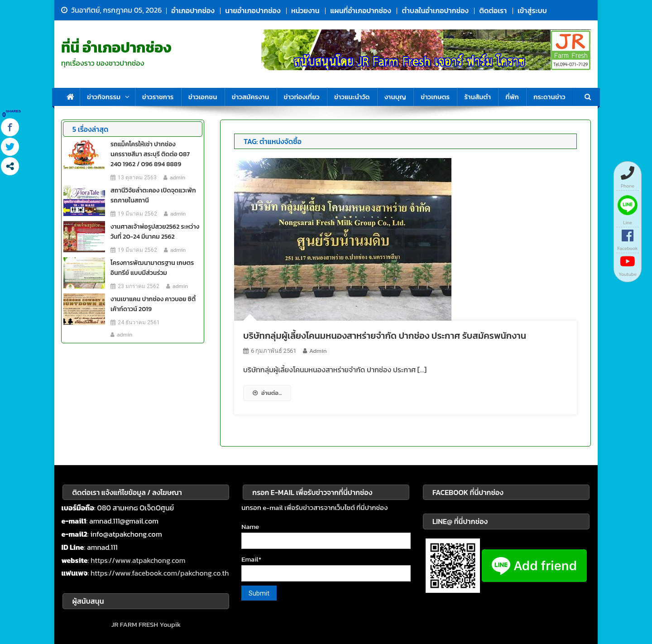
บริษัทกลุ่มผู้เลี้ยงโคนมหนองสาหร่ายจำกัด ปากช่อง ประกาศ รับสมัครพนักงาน (385, 336)
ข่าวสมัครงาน (250, 97)
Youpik (170, 624)
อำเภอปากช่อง (193, 10)
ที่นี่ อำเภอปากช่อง (116, 48)
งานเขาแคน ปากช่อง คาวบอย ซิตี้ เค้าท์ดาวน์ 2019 (153, 304)
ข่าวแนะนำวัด (352, 97)
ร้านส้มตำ (477, 97)
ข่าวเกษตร (435, 97)
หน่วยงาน (305, 10)
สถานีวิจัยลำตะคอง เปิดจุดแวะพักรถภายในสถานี (153, 195)
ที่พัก (512, 97)
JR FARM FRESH (135, 624)
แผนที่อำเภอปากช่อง (360, 10)
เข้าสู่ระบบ (532, 10)
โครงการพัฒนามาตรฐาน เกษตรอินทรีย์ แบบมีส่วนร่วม (152, 268)
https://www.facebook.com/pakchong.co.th (160, 573)
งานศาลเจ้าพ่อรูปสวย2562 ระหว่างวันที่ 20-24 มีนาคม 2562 (155, 232)
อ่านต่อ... (267, 393)
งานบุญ (395, 97)
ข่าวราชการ (158, 97)
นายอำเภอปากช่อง (253, 10)
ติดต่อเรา (493, 10)
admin (318, 351)
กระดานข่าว (549, 97)
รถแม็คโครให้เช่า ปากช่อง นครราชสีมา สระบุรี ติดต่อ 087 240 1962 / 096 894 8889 (150, 154)
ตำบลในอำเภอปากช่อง (435, 10)
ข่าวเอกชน (203, 97)
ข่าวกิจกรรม (104, 97)
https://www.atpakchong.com (138, 560)
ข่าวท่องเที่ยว (302, 97)
